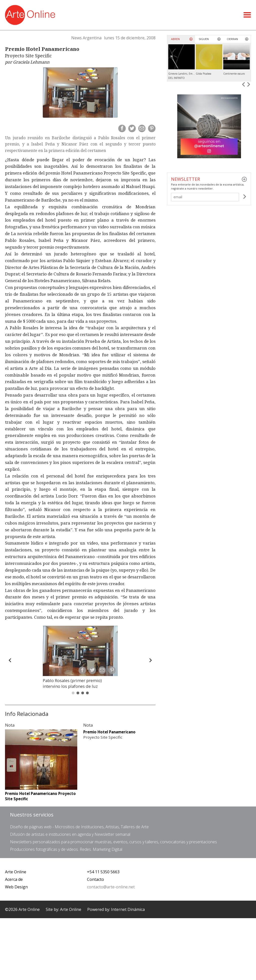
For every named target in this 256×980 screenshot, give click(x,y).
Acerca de (14, 879)
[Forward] (150, 660)
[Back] (10, 660)
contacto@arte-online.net (111, 887)
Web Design (16, 887)
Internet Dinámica (128, 909)
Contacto (95, 879)
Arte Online (16, 872)
